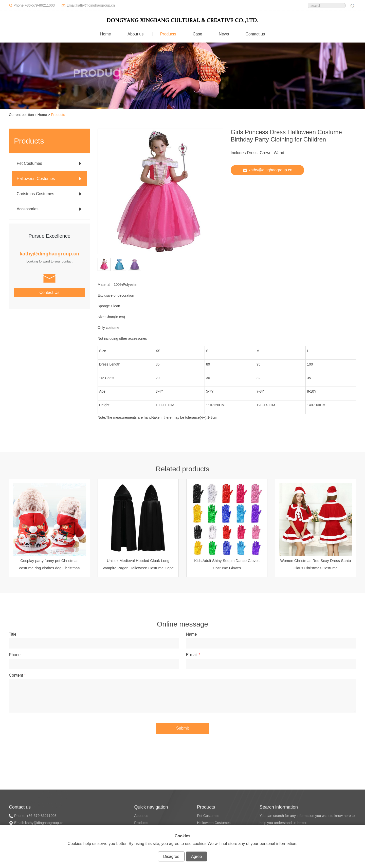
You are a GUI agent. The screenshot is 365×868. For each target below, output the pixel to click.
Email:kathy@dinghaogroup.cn (91, 5)
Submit (182, 728)
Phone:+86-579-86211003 (34, 5)
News (224, 34)
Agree (197, 856)
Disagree (171, 856)
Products (168, 34)
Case (197, 34)
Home (106, 34)
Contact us (255, 34)
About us (135, 34)
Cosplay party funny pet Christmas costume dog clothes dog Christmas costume (49, 568)
